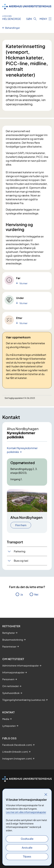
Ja (22, 594)
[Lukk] (46, 794)
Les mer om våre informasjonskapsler (26, 812)
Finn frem (21, 525)
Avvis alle (27, 848)
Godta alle (27, 839)
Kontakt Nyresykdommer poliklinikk (22, 450)
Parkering (20, 551)
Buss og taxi (21, 561)
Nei (36, 594)
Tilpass (27, 856)
